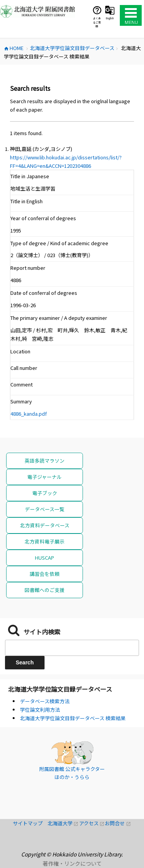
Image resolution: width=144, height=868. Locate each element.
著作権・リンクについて (72, 863)
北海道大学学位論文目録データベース (60, 689)
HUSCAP (45, 558)
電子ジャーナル (45, 477)
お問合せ (118, 823)
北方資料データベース (45, 525)
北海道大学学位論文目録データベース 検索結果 (73, 718)
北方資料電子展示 (45, 541)
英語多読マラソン (45, 461)
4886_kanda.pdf (29, 414)
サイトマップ (30, 823)
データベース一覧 (45, 509)
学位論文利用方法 (40, 710)
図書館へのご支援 (45, 590)
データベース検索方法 (45, 701)
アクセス (92, 823)
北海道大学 (63, 823)
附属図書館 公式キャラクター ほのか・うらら (72, 773)
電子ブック (45, 493)
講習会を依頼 (45, 574)
